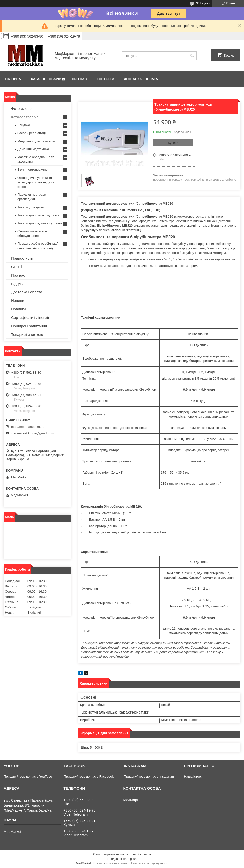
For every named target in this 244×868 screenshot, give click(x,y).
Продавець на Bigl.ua (122, 859)
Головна (13, 79)
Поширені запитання (29, 326)
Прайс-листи (22, 258)
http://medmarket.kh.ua (28, 427)
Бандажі (24, 125)
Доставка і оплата (141, 79)
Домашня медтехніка (33, 149)
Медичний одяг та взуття (36, 141)
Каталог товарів (46, 79)
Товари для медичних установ (40, 223)
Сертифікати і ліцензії (30, 317)
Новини (18, 301)
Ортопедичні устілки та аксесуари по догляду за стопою (36, 182)
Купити (173, 143)
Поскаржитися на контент (111, 863)
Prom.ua (145, 854)
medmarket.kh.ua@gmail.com (32, 433)
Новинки (19, 309)
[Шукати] (192, 56)
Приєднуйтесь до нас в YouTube (28, 777)
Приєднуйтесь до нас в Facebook (89, 777)
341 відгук (203, 3)
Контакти (106, 79)
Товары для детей (31, 207)
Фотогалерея (22, 109)
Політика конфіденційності (150, 863)
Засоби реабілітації (32, 133)
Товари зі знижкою (27, 334)
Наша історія (194, 777)
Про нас (79, 79)
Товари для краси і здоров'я (38, 215)
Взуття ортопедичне (32, 169)
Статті (17, 267)
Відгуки (17, 284)
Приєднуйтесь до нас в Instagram (149, 777)
